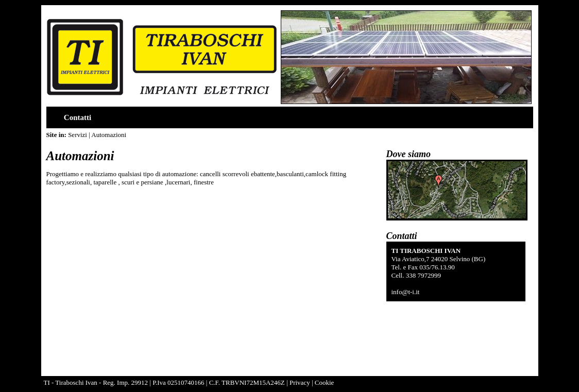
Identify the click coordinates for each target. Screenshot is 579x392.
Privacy (300, 382)
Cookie (325, 382)
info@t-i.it (406, 292)
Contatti (78, 117)
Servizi (77, 135)
